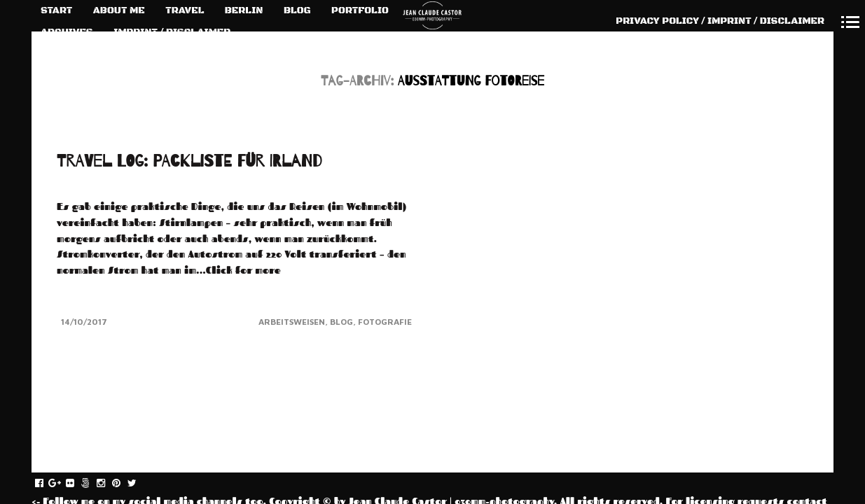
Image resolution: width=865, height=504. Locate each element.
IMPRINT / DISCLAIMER (172, 32)
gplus (62, 484)
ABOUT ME (119, 10)
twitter (139, 484)
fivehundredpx (93, 484)
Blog (341, 322)
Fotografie (385, 322)
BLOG (297, 10)
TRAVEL (185, 10)
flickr (77, 484)
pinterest (124, 484)
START (56, 10)
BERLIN (244, 10)
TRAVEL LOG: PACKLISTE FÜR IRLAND (189, 161)
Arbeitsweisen (292, 322)
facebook (47, 484)
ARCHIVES (67, 32)
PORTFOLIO (360, 10)
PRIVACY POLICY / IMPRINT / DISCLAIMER (720, 21)
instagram (108, 484)
